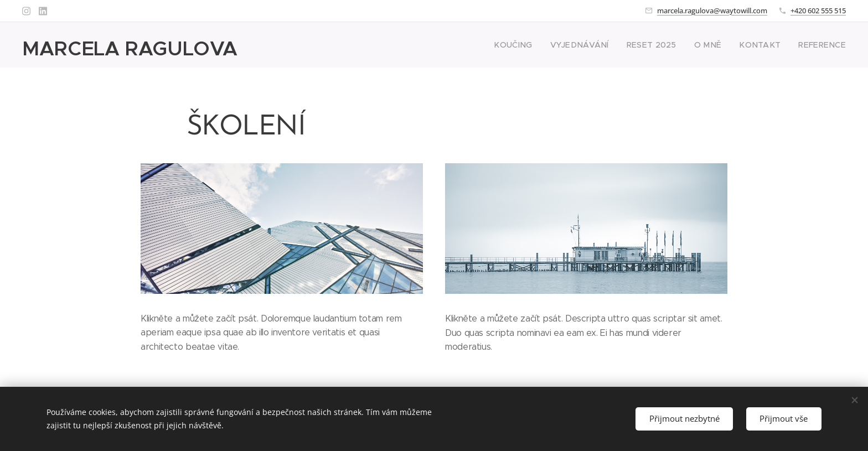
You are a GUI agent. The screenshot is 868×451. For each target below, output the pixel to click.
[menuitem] (540, 45)
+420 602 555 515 (818, 11)
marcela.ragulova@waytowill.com (712, 11)
